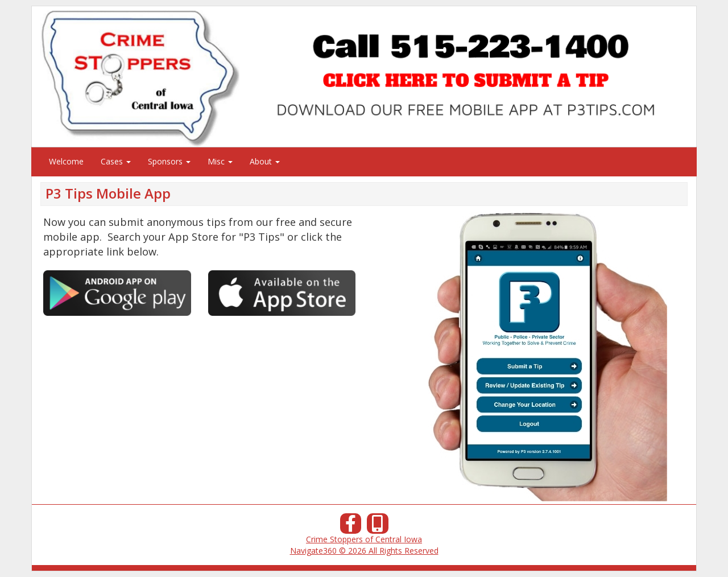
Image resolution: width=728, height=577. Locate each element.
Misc (220, 161)
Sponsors (169, 161)
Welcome (66, 161)
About (265, 161)
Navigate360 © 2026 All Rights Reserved (364, 551)
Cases (116, 161)
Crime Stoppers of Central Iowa (364, 539)
